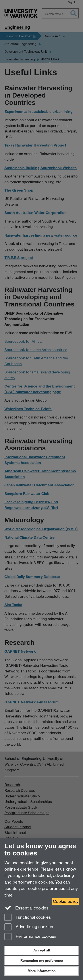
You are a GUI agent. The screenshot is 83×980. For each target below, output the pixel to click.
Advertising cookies (29, 927)
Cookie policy (66, 901)
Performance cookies (30, 937)
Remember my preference (42, 961)
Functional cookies (28, 918)
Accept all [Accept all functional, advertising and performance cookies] (42, 950)
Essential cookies (26, 908)
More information (42, 971)
